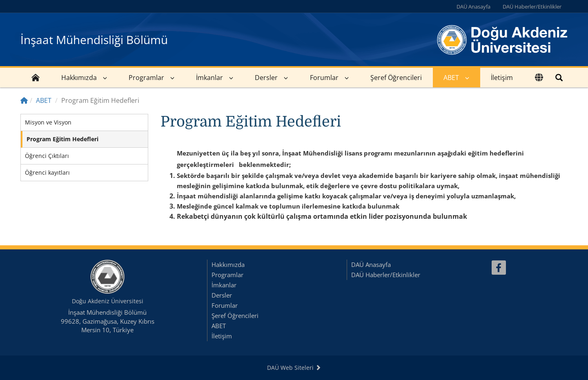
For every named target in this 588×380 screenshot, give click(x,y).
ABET (451, 78)
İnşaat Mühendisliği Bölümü (94, 40)
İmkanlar (209, 78)
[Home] (24, 100)
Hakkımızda (79, 78)
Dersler (266, 78)
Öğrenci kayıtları (47, 172)
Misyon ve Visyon (48, 122)
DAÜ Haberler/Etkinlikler (532, 7)
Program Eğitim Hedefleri (62, 139)
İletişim (502, 78)
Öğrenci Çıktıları (47, 156)
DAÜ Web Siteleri (294, 368)
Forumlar (324, 78)
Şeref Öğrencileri (396, 78)
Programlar (146, 78)
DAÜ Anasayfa (473, 7)
